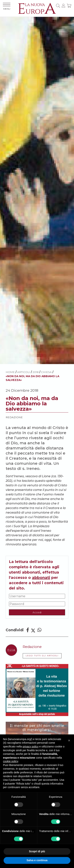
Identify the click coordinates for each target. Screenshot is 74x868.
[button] (69, 740)
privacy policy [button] (31, 747)
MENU (7, 7)
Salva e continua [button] (37, 860)
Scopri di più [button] (37, 851)
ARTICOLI (24, 372)
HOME (10, 372)
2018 (36, 372)
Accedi (37, 612)
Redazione (14, 417)
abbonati (41, 578)
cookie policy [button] (11, 761)
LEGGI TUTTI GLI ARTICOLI (42, 656)
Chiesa (46, 372)
